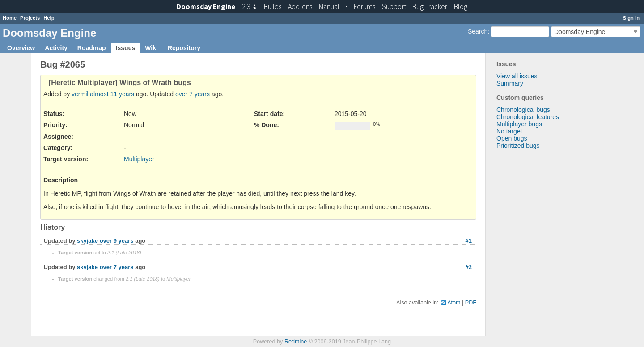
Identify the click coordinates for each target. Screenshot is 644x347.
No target (509, 131)
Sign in (631, 18)
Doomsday (206, 6)
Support (394, 6)
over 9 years (117, 241)
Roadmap (92, 48)
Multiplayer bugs (519, 124)
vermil (80, 94)
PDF (471, 303)
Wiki (151, 48)
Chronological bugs (523, 110)
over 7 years (193, 94)
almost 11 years (112, 94)
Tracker (430, 6)
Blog (461, 6)
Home (10, 18)
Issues (126, 48)
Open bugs (512, 138)
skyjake (87, 241)
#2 (469, 267)
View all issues (517, 76)
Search (478, 31)
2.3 (250, 6)
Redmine (296, 342)
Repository (184, 48)
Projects (30, 18)
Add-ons (300, 6)
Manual (329, 6)
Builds (273, 6)
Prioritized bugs (518, 146)
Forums (364, 6)
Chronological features (528, 117)
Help (49, 18)
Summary (510, 83)
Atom (454, 303)
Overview (21, 48)
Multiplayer (139, 159)
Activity (56, 48)
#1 (469, 241)
